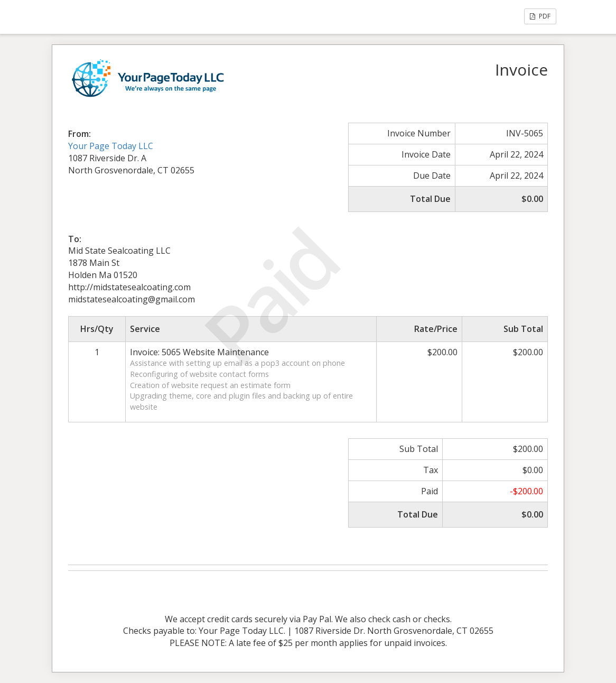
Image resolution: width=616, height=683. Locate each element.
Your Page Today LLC (111, 146)
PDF (540, 16)
